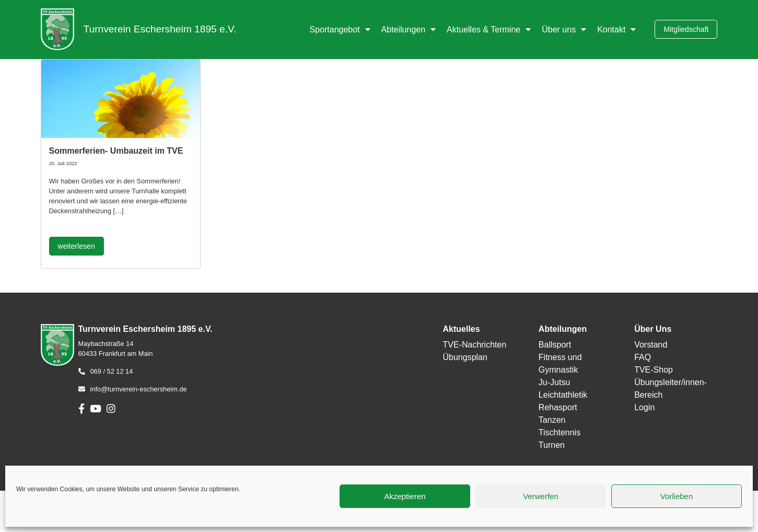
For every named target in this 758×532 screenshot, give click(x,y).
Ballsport (555, 345)
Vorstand (651, 345)
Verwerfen (541, 496)
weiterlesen (77, 246)
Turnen (552, 445)
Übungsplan (465, 357)
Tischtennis (559, 432)
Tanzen (552, 420)
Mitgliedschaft (686, 29)
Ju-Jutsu (554, 382)
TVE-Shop (654, 370)
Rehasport (558, 407)
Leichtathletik (563, 395)
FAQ (643, 357)
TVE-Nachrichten (474, 345)
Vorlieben (677, 496)
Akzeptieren (405, 496)
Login (644, 407)
